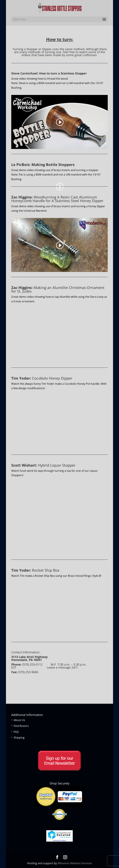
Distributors (21, 726)
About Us (19, 720)
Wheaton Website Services (75, 863)
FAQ (16, 732)
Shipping (19, 738)
